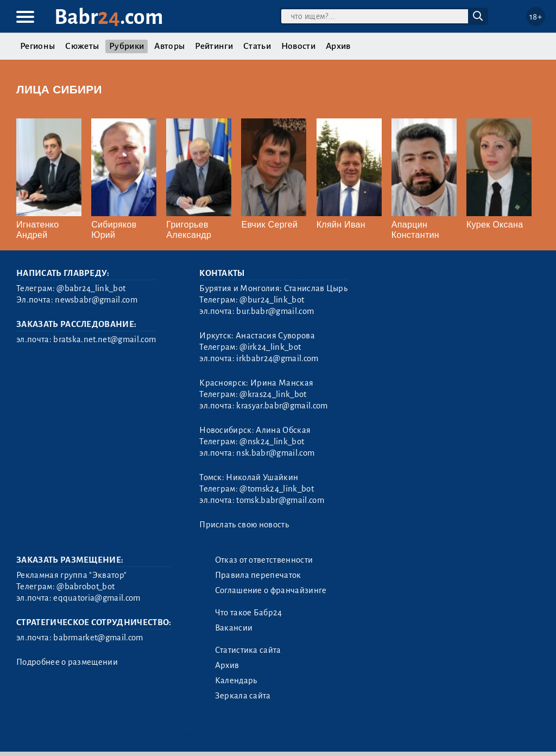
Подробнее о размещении (67, 662)
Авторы (169, 46)
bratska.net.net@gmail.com (105, 339)
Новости (298, 46)
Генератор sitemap (259, 734)
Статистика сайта (248, 650)
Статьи (257, 46)
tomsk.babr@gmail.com (280, 500)
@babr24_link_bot (91, 288)
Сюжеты (82, 46)
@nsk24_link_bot (272, 442)
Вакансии (234, 628)
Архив (338, 46)
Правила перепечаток (258, 575)
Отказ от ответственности (264, 560)
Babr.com (109, 17)
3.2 (81, 734)
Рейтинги (214, 46)
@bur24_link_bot (272, 300)
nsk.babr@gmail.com (275, 453)
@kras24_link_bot (273, 394)
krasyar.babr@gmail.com (282, 406)
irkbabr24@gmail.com (277, 358)
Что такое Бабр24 (249, 613)
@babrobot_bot (86, 587)
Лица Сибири (59, 89)
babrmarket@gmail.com (98, 638)
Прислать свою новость (244, 525)
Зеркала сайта (243, 696)
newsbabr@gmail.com (96, 300)
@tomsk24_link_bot (276, 489)
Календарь (236, 681)
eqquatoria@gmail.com (97, 598)
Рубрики (127, 46)
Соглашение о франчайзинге (271, 590)
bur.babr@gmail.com (275, 311)
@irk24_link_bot (270, 347)
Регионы (37, 46)
